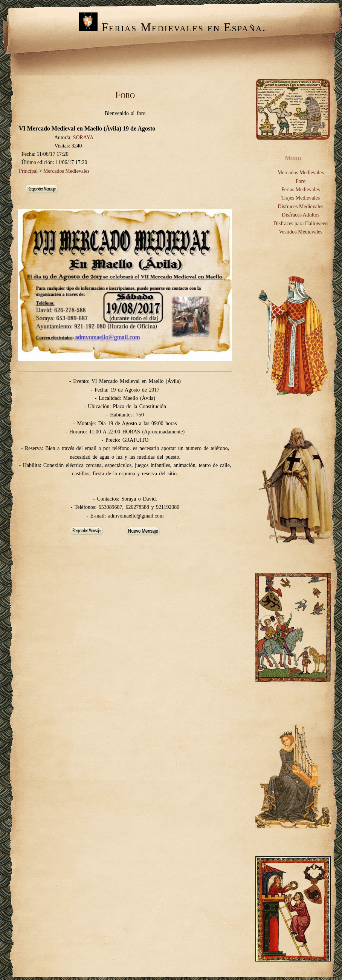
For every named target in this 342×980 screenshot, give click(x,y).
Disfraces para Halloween (301, 223)
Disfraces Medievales (301, 207)
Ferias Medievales (301, 190)
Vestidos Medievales (300, 232)
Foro (301, 181)
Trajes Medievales (301, 198)
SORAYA (83, 137)
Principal (28, 171)
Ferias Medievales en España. (172, 28)
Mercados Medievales (66, 171)
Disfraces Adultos (301, 215)
